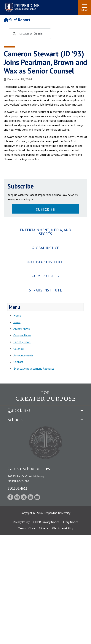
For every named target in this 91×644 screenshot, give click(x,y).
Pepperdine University (57, 513)
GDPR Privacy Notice (46, 522)
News (17, 322)
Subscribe (45, 209)
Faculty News (22, 342)
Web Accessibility (63, 528)
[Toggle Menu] (84, 7)
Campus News (22, 335)
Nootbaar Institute (45, 262)
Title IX (44, 528)
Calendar (19, 349)
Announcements (23, 355)
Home (17, 315)
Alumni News (22, 329)
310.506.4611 (17, 488)
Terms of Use (27, 528)
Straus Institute (45, 290)
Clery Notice (71, 522)
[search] (33, 34)
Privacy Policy (21, 522)
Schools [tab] (15, 419)
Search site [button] (25, 6)
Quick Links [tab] (19, 410)
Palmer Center (45, 276)
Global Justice (45, 248)
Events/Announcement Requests (34, 368)
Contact (18, 362)
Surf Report (17, 20)
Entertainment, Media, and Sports (45, 232)
